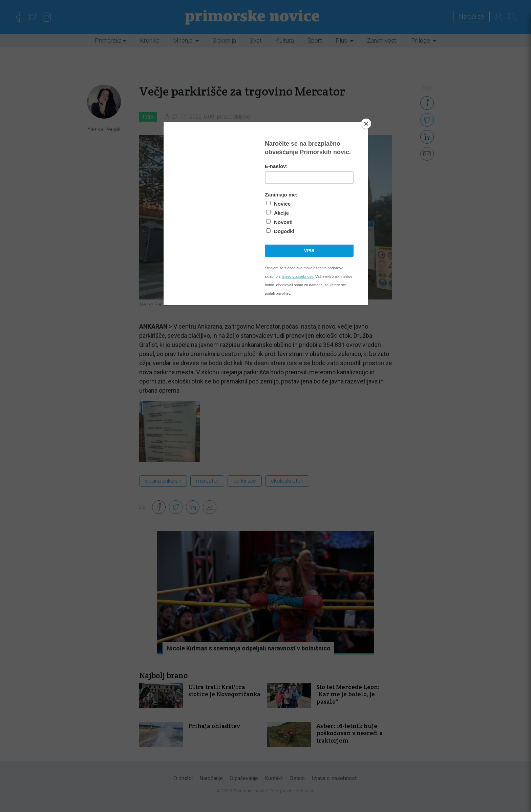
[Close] (366, 124)
